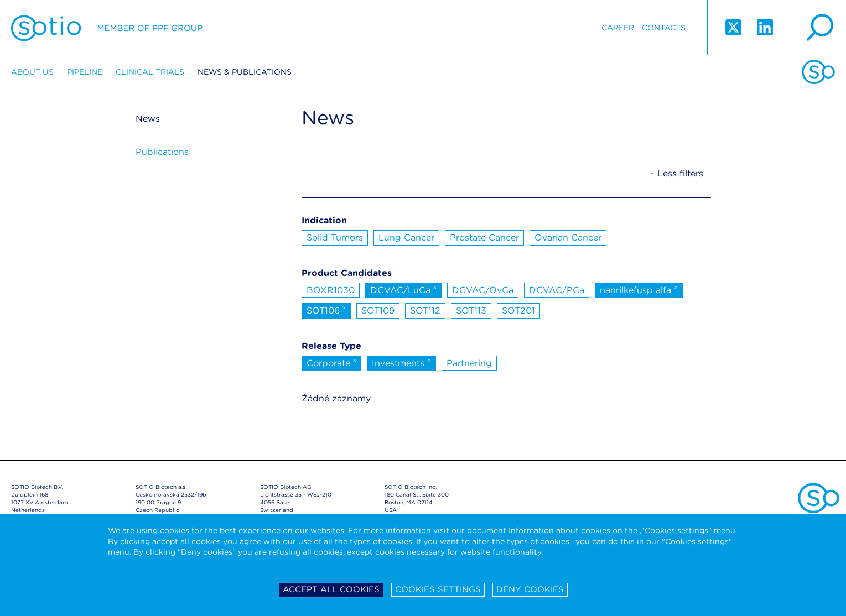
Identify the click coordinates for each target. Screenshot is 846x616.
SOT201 (518, 310)
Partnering (469, 363)
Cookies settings (438, 589)
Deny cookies (530, 589)
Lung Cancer (406, 237)
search (818, 28)
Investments (401, 362)
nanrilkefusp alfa (639, 289)
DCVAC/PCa (557, 290)
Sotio (107, 28)
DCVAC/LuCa (404, 289)
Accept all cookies (331, 589)
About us (32, 72)
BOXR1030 (331, 290)
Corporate (332, 362)
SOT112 (425, 310)
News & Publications (245, 72)
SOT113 (471, 310)
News (148, 119)
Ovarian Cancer (568, 237)
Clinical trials (150, 72)
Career (618, 28)
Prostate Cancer (484, 237)
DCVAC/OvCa (483, 290)
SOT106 (326, 310)
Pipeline (85, 72)
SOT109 (378, 310)
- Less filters (677, 173)
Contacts (664, 28)
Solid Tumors (335, 237)
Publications (162, 152)
